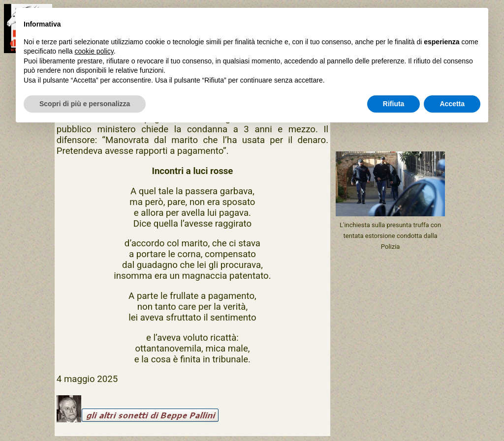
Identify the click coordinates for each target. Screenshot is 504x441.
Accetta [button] (452, 104)
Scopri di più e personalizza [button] (85, 104)
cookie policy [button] (94, 51)
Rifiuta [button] (394, 104)
